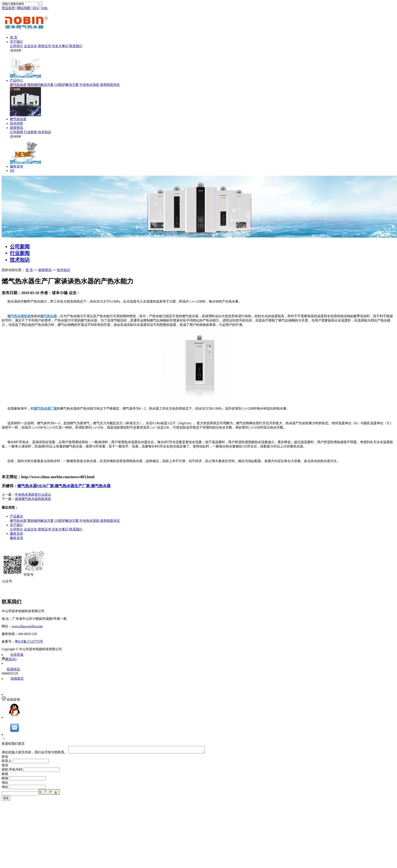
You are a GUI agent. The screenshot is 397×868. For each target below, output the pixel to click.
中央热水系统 (89, 85)
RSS (35, 8)
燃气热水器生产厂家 (72, 486)
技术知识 (44, 132)
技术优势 (16, 123)
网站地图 (24, 8)
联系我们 (76, 46)
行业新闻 (30, 132)
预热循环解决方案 (40, 85)
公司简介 (16, 46)
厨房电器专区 (110, 85)
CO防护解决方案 (67, 85)
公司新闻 (16, 132)
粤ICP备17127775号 (29, 641)
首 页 (14, 37)
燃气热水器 (18, 85)
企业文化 (30, 46)
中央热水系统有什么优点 (33, 495)
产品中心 (16, 80)
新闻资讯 (16, 128)
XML (44, 8)
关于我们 (16, 42)
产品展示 (16, 516)
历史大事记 (60, 46)
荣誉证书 (44, 46)
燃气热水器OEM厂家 (36, 486)
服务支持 (16, 166)
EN (12, 171)
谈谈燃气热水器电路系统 (33, 499)
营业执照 (8, 8)
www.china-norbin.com (27, 626)
